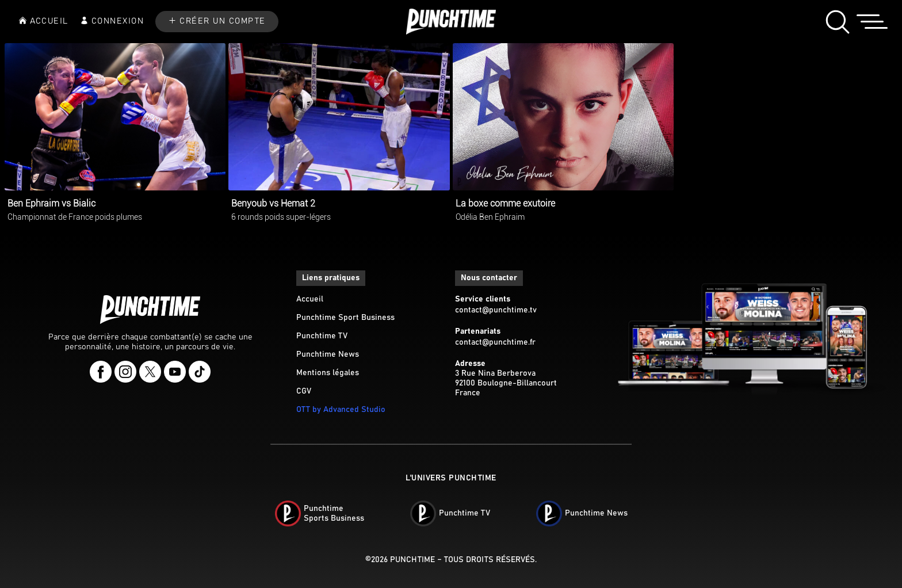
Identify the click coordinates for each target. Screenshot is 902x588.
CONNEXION (118, 21)
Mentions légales (328, 373)
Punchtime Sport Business (345, 318)
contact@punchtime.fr (495, 342)
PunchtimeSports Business (334, 513)
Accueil (310, 299)
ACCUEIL (49, 21)
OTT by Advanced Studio (341, 410)
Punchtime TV (322, 336)
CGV (304, 391)
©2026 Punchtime (400, 560)
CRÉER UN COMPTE (223, 21)
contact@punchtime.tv (496, 310)
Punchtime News (328, 354)
